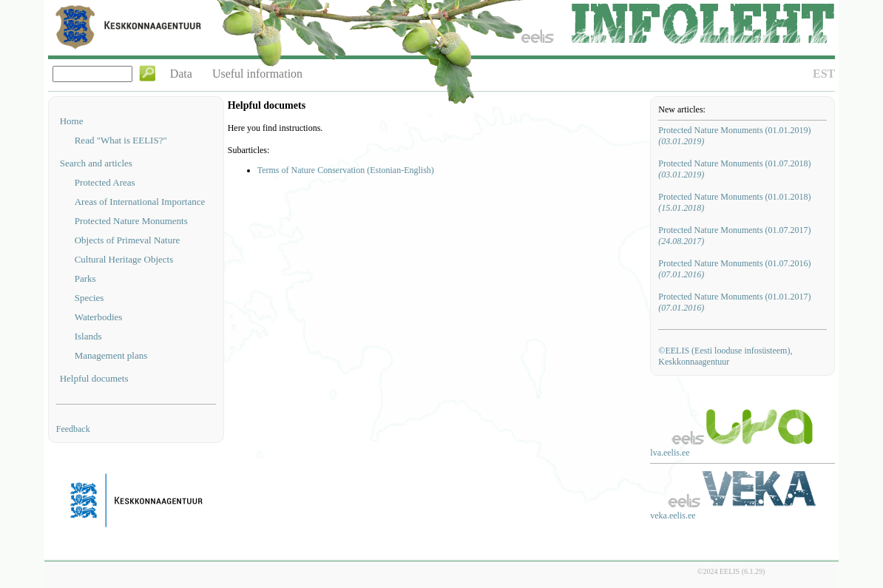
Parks (85, 278)
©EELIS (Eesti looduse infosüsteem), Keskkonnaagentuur (725, 356)
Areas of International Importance (140, 202)
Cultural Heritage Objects (124, 259)
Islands (88, 336)
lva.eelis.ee (670, 453)
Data (181, 74)
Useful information (257, 74)
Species (89, 298)
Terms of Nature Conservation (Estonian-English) (346, 170)
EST (824, 74)
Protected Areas (105, 182)
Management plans (111, 355)
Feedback (73, 429)
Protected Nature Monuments (131, 221)
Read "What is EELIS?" (121, 140)
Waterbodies (99, 317)
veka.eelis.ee (673, 516)
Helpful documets (94, 378)
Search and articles (96, 163)
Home (72, 121)
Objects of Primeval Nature (128, 240)
